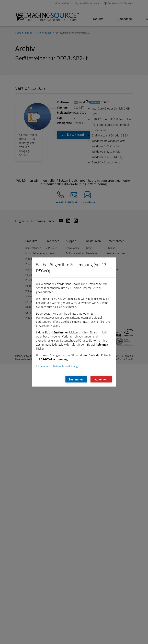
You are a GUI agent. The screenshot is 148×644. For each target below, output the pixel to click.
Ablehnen (101, 379)
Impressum (42, 366)
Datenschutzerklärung (65, 366)
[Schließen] (111, 268)
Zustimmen (76, 379)
